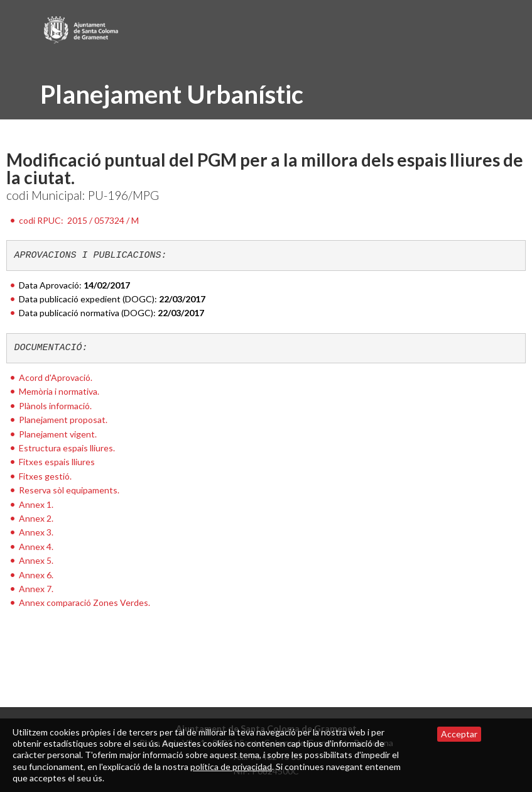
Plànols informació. (55, 406)
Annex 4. (36, 547)
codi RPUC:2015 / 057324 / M (79, 220)
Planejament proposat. (63, 420)
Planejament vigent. (58, 434)
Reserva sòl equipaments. (69, 490)
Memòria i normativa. (59, 391)
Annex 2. (36, 518)
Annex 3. (36, 532)
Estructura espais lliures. (67, 448)
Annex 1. (36, 504)
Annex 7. (36, 589)
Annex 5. (36, 560)
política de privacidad (231, 767)
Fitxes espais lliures (57, 462)
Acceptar (459, 734)
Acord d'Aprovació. (56, 377)
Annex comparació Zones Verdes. (84, 602)
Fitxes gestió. (45, 476)
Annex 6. (36, 575)
